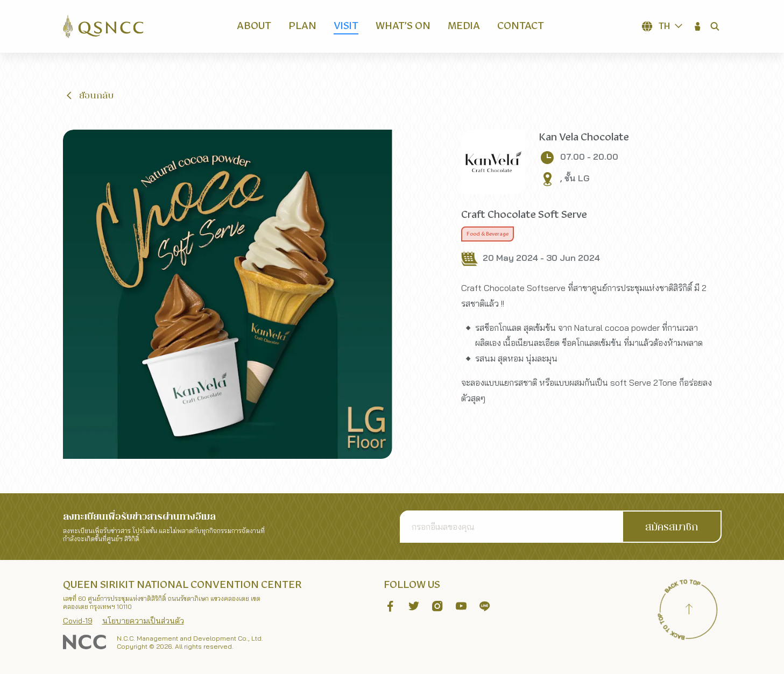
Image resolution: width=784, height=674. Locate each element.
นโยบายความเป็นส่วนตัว (143, 621)
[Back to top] (689, 611)
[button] (698, 26)
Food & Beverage (488, 234)
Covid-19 (78, 621)
